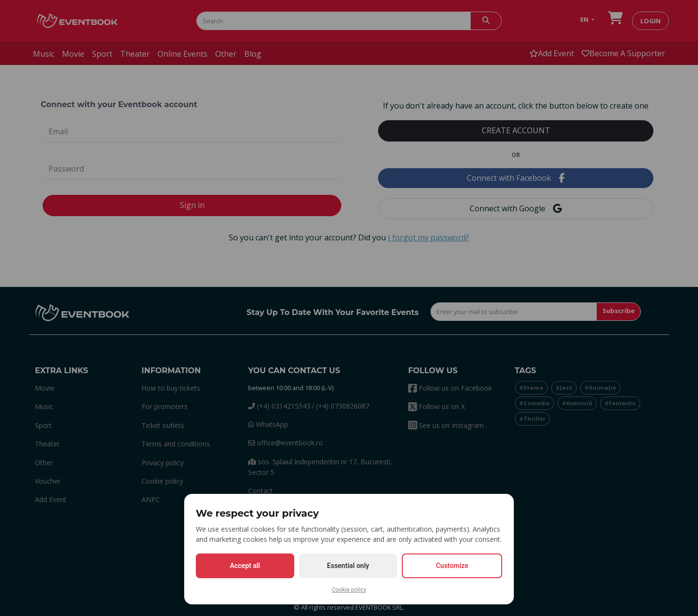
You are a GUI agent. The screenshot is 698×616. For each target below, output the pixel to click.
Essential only (348, 566)
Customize (452, 566)
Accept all (245, 566)
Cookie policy (349, 590)
